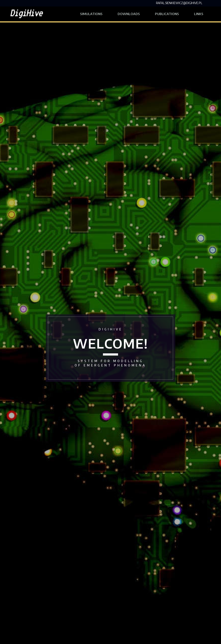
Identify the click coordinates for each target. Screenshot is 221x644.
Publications (167, 14)
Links (202, 13)
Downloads (129, 14)
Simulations (91, 14)
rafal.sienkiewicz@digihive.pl (179, 3)
